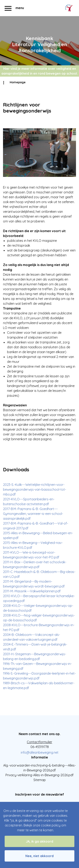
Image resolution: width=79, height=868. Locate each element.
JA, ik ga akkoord (39, 841)
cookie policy (51, 825)
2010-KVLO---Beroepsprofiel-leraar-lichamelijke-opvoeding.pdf (39, 598)
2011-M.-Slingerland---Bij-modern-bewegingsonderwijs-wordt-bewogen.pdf (34, 584)
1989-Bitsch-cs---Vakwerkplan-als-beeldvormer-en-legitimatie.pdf (39, 685)
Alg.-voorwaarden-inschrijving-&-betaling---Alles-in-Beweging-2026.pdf (39, 768)
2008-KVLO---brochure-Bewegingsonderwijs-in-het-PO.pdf (39, 627)
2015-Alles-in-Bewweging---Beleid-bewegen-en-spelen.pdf (38, 535)
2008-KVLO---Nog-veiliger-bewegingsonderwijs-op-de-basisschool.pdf (39, 618)
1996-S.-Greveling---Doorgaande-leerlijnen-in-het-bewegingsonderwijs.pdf (39, 676)
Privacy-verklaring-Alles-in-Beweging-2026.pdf (39, 775)
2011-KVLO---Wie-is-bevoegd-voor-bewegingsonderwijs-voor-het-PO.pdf (31, 555)
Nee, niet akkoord (39, 856)
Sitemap (40, 780)
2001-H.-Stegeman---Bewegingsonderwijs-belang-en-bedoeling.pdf (35, 656)
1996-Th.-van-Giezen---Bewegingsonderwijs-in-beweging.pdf (37, 666)
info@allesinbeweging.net (40, 752)
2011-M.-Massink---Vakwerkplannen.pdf (32, 591)
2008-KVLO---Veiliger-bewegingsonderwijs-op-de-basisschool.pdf (38, 608)
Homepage (18, 82)
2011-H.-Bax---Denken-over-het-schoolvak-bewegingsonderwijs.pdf (35, 564)
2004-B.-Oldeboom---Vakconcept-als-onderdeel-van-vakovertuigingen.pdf (32, 637)
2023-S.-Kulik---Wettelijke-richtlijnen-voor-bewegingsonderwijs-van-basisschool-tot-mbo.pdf (35, 489)
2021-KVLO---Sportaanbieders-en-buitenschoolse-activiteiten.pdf (29, 502)
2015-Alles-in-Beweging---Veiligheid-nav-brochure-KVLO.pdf (33, 545)
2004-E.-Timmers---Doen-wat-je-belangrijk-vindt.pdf (35, 647)
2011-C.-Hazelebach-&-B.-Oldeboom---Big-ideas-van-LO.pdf (39, 574)
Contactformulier (39, 742)
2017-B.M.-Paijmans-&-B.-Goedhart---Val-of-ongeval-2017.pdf (36, 526)
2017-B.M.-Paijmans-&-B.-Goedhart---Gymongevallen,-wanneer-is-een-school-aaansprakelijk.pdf (33, 514)
